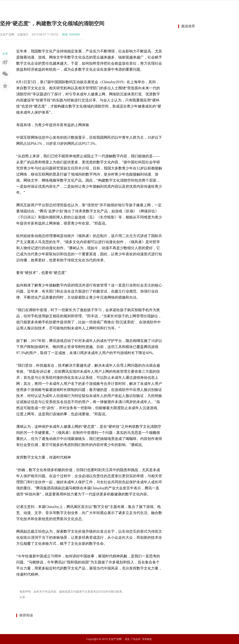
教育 (189, 7)
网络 (160, 7)
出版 (145, 7)
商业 (204, 7)
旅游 (131, 7)
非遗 (116, 7)
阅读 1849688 (71, 34)
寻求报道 (147, 639)
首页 (58, 7)
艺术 (102, 7)
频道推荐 (188, 26)
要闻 (73, 7)
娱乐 (87, 7)
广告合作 (136, 639)
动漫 (175, 7)
